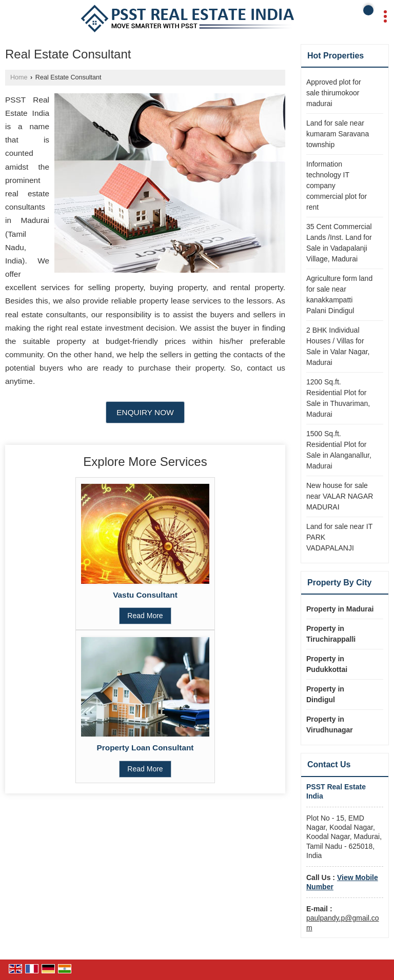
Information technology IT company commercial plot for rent (337, 186)
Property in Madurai (340, 609)
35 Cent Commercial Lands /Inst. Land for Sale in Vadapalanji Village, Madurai (339, 243)
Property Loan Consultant (145, 748)
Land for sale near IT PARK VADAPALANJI (339, 537)
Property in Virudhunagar (330, 724)
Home (19, 77)
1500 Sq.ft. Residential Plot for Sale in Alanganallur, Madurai (339, 450)
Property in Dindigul (325, 694)
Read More (145, 616)
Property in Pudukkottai (327, 664)
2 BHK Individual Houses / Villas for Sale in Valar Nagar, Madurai (338, 346)
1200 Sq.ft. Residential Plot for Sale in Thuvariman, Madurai (338, 398)
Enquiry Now (145, 412)
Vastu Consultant (145, 595)
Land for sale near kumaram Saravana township (338, 134)
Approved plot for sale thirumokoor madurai (334, 93)
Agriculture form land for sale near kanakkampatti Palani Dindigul (339, 294)
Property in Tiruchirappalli (331, 634)
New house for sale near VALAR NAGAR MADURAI (340, 496)
